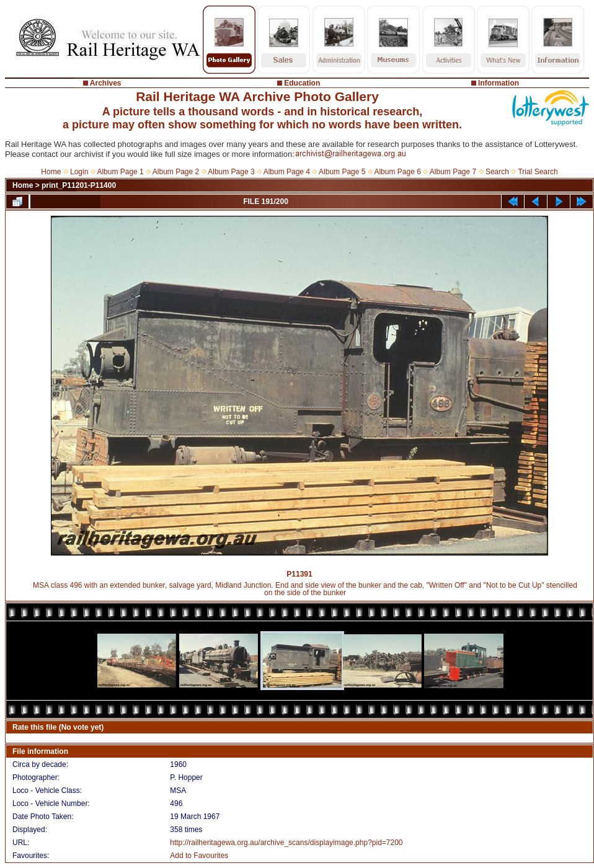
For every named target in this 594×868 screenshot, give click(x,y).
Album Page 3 (231, 172)
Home (51, 172)
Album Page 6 (397, 172)
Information (499, 83)
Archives (106, 83)
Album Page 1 (120, 172)
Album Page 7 (453, 172)
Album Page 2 (176, 172)
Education (302, 83)
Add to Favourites (199, 856)
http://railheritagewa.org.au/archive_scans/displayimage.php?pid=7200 (286, 843)
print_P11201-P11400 (79, 185)
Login (79, 172)
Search (497, 172)
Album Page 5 (342, 172)
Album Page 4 (287, 172)
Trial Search (538, 172)
